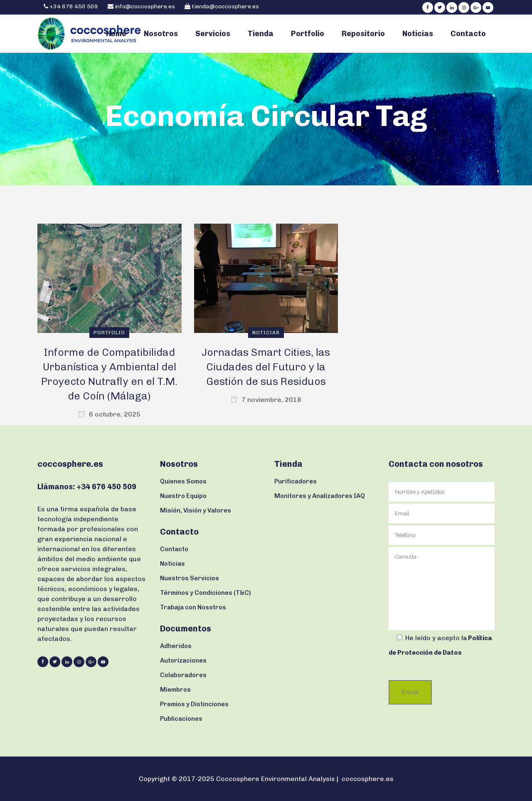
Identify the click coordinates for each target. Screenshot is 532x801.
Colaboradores (183, 675)
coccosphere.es (368, 779)
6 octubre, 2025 (109, 414)
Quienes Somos (183, 481)
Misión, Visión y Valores (196, 510)
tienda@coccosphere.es (225, 6)
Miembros (175, 690)
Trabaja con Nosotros (193, 607)
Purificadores (296, 481)
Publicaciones (181, 719)
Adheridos (176, 646)
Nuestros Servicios (190, 578)
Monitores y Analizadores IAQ (320, 496)
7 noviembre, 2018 (266, 400)
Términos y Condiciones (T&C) (206, 593)
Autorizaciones (183, 661)
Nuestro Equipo (183, 496)
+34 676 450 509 (73, 6)
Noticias (172, 564)
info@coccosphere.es (145, 6)
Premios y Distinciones (194, 704)
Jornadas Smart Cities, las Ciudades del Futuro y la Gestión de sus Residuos (266, 367)
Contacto (174, 549)
